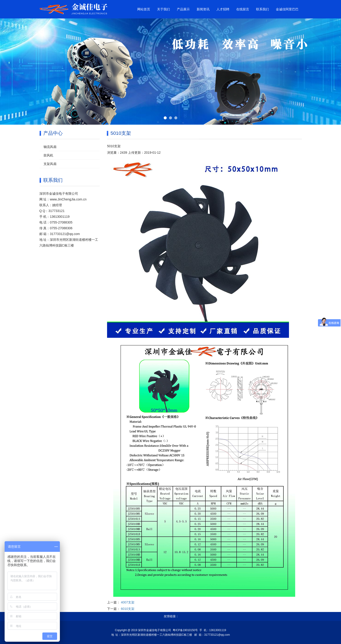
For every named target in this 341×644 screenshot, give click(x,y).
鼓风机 (48, 155)
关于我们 (163, 9)
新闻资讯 (203, 9)
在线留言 (243, 9)
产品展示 (183, 9)
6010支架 (128, 609)
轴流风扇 (50, 147)
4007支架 (128, 602)
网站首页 (144, 9)
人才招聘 (223, 9)
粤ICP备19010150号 (185, 630)
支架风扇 (50, 164)
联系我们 (262, 9)
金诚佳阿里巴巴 (287, 9)
